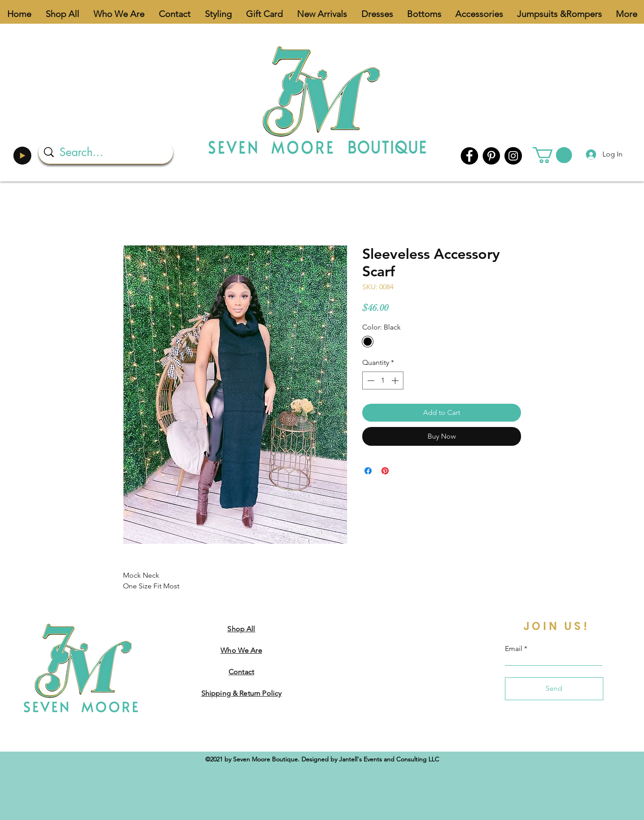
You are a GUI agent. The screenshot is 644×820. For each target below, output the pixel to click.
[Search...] (107, 152)
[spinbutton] (383, 380)
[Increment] (396, 380)
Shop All (241, 629)
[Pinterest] (491, 156)
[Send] (554, 689)
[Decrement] (370, 380)
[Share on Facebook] (368, 471)
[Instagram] (513, 156)
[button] (552, 155)
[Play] (22, 156)
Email (514, 649)
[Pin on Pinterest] (385, 471)
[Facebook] (469, 156)
